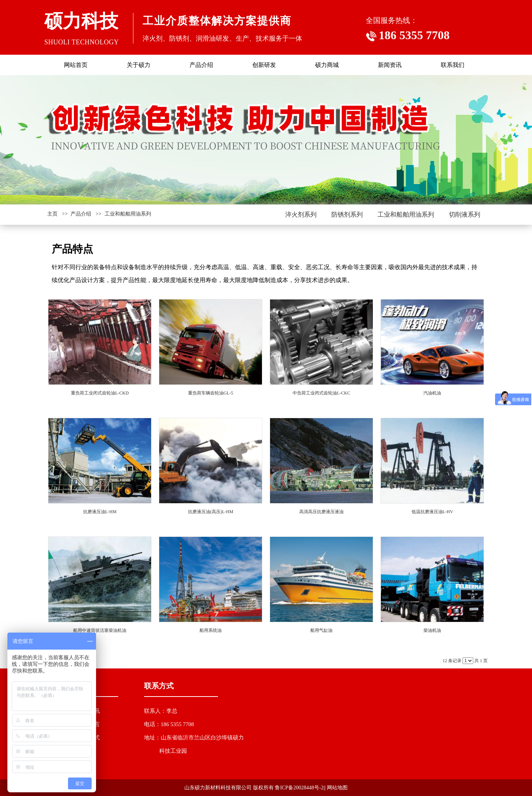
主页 (52, 214)
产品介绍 (81, 214)
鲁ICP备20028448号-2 (299, 788)
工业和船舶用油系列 (128, 214)
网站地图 (337, 788)
